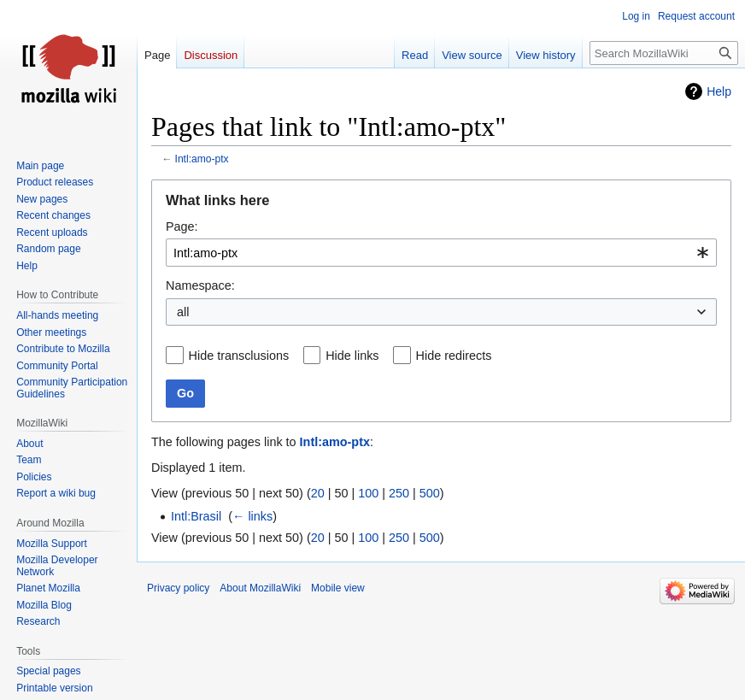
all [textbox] (183, 312)
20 (318, 493)
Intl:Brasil (196, 516)
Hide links (352, 356)
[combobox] (441, 253)
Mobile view (338, 588)
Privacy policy (178, 588)
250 (399, 493)
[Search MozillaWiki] (664, 53)
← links (252, 516)
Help (719, 91)
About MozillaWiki (260, 588)
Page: (182, 226)
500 (430, 493)
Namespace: (200, 285)
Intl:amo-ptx (202, 159)
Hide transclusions (239, 356)
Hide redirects (454, 356)
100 (368, 493)
